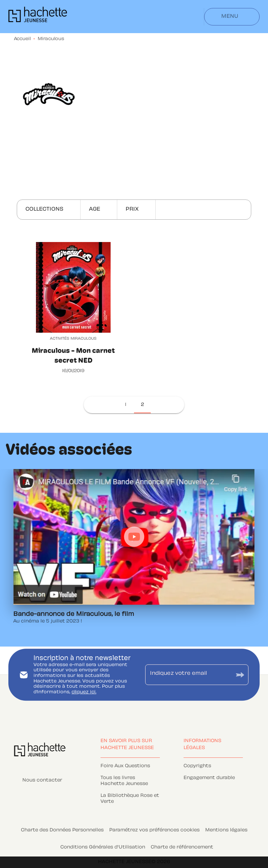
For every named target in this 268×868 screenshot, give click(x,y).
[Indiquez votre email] (188, 675)
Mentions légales (226, 830)
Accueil (22, 39)
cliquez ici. (84, 692)
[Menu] (232, 17)
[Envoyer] (240, 675)
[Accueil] (38, 17)
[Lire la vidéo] (134, 537)
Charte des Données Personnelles (62, 830)
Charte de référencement (182, 847)
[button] (49, 210)
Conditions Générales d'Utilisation (103, 847)
